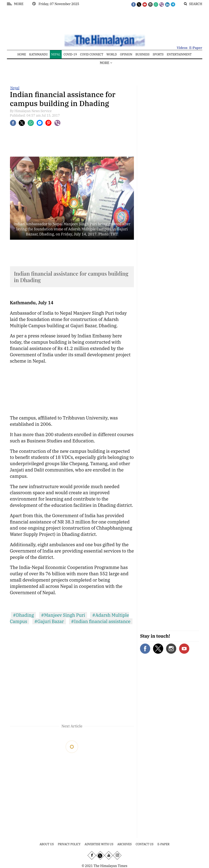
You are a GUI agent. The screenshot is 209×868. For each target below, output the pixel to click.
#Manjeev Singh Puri (63, 615)
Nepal (15, 88)
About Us (47, 844)
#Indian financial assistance (101, 621)
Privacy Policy (69, 844)
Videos (182, 48)
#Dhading (24, 615)
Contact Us (145, 844)
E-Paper (196, 48)
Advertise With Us (99, 844)
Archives (125, 844)
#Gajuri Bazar (49, 621)
